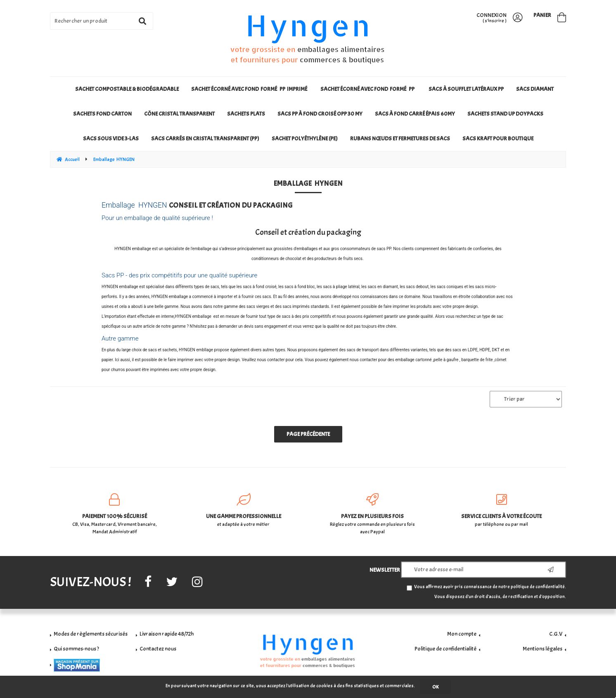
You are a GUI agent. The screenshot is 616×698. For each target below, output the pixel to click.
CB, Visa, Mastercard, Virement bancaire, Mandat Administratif (115, 514)
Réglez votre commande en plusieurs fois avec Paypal (373, 514)
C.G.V (556, 634)
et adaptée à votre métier (244, 510)
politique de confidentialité (538, 587)
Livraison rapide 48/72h (167, 634)
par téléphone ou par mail (502, 510)
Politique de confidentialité (445, 649)
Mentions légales (543, 649)
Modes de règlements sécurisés (91, 634)
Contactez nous (158, 649)
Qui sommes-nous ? (76, 649)
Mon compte (462, 634)
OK (435, 687)
